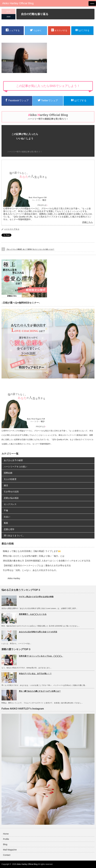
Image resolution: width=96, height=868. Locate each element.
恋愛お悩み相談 (11, 498)
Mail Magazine (10, 850)
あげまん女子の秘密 (13, 460)
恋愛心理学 (9, 529)
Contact (7, 855)
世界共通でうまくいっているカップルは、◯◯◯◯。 (41, 656)
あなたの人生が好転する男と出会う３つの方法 (38, 632)
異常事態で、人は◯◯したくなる (33, 614)
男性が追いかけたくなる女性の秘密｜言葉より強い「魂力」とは (34, 556)
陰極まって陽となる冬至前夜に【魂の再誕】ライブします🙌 (32, 551)
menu (92, 3)
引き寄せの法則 (11, 492)
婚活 (6, 485)
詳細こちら (88, 222)
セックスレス (10, 504)
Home (6, 834)
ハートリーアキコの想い (15, 467)
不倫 (6, 510)
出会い (7, 517)
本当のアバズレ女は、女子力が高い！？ (35, 674)
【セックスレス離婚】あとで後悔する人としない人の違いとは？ (30, 249)
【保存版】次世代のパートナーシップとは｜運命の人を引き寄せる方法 (37, 565)
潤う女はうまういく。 (14, 536)
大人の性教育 (10, 479)
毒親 (6, 523)
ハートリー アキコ (12, 229)
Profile (6, 839)
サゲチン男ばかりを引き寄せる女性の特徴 (36, 597)
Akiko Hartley (14, 578)
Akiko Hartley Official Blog (27, 864)
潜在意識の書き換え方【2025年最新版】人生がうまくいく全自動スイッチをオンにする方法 (47, 561)
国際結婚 (8, 473)
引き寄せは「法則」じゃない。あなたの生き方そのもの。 (30, 570)
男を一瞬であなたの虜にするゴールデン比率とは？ (40, 691)
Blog (5, 844)
